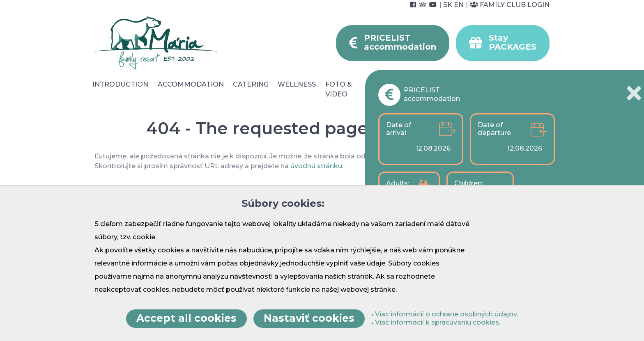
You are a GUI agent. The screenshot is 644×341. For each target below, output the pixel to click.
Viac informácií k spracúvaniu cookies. (436, 322)
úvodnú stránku (316, 166)
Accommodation (191, 84)
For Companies (472, 89)
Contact (534, 84)
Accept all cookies (186, 318)
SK (448, 5)
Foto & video (339, 89)
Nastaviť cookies (309, 318)
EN (459, 5)
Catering (251, 84)
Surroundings (413, 84)
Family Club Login (510, 5)
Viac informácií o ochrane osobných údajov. (445, 314)
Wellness (297, 84)
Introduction (120, 84)
